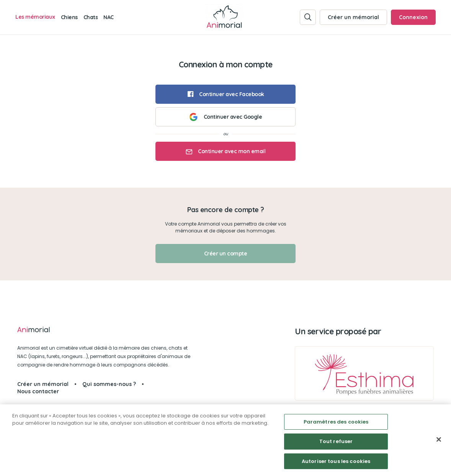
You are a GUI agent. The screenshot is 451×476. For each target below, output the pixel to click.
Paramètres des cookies (336, 425)
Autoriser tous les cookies (336, 464)
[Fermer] (439, 442)
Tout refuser (336, 444)
